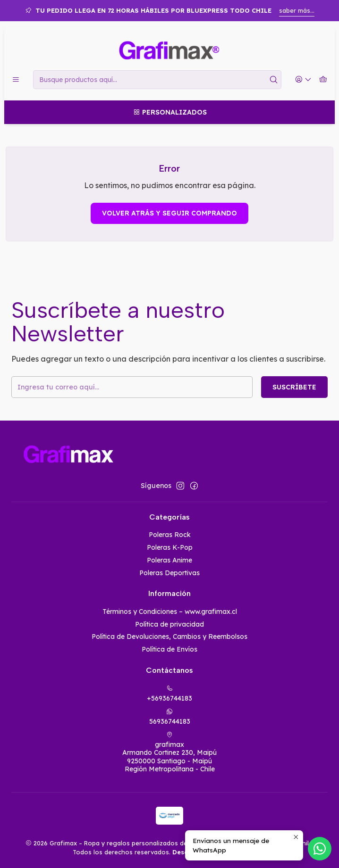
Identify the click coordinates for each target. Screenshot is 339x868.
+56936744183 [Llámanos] (169, 694)
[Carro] (323, 80)
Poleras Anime (169, 560)
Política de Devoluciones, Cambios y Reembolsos (169, 637)
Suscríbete (294, 387)
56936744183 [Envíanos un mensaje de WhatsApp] (170, 717)
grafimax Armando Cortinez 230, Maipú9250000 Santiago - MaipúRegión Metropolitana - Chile (169, 752)
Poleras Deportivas (169, 573)
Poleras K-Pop (170, 547)
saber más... (297, 10)
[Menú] (16, 80)
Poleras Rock (170, 535)
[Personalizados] (169, 112)
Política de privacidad (169, 624)
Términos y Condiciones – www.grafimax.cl (170, 612)
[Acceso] (303, 80)
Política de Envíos (169, 649)
